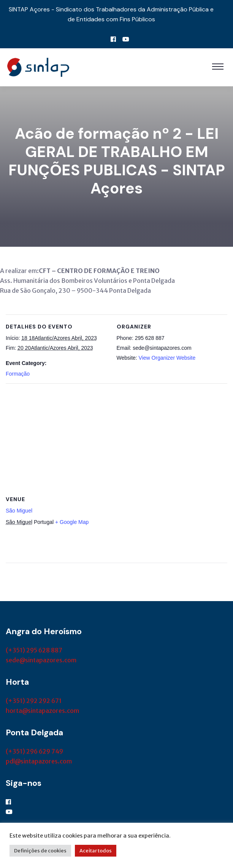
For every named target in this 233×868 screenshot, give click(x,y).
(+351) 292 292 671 (34, 701)
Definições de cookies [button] (40, 851)
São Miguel (19, 511)
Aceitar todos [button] (96, 851)
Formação (18, 374)
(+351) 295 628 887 (34, 650)
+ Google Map (72, 522)
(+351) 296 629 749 (34, 751)
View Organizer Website (167, 358)
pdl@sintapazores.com (39, 761)
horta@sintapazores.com (42, 711)
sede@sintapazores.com (41, 660)
